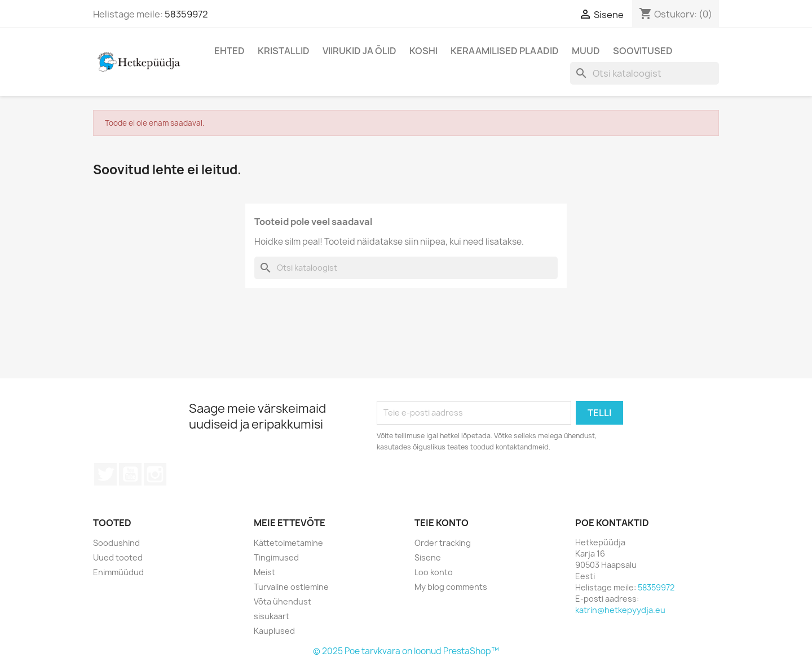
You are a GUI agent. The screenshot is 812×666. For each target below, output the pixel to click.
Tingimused (276, 557)
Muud (586, 51)
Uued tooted (118, 557)
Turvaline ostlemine (291, 587)
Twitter (105, 474)
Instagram (155, 474)
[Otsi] (645, 73)
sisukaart (272, 616)
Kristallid (284, 51)
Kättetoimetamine (288, 543)
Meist (264, 572)
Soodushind (116, 543)
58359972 (186, 14)
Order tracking (443, 543)
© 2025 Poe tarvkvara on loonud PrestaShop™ (406, 651)
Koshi (423, 51)
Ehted (230, 51)
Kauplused (274, 631)
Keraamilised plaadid (505, 51)
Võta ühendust (283, 601)
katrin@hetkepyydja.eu (620, 610)
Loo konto (434, 572)
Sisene (428, 557)
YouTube (130, 474)
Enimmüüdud (118, 572)
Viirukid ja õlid (359, 51)
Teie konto (442, 523)
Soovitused (643, 51)
